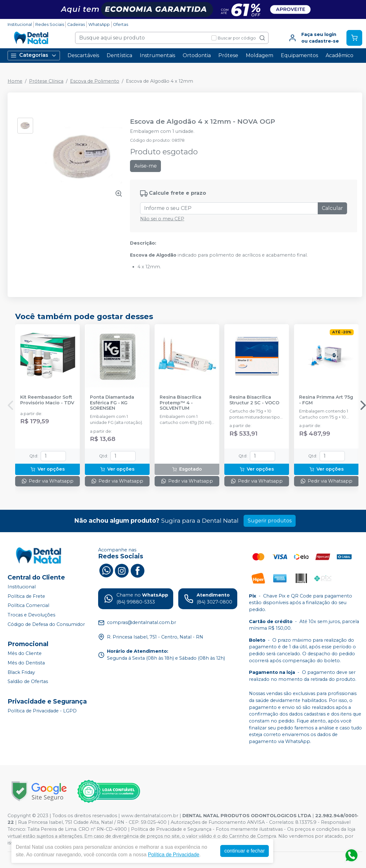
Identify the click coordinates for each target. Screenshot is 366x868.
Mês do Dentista (26, 663)
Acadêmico (339, 55)
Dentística (119, 55)
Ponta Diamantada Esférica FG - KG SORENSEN (112, 403)
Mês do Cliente (25, 653)
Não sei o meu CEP (162, 219)
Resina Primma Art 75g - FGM (326, 400)
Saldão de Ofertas (28, 681)
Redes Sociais (50, 24)
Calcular (332, 208)
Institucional (20, 24)
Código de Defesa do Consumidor (46, 624)
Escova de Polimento (95, 81)
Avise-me (145, 166)
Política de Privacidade (174, 855)
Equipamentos (299, 55)
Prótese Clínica (46, 81)
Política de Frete (26, 596)
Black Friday (21, 672)
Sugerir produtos (270, 521)
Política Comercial (28, 606)
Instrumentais (157, 55)
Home (15, 81)
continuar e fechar (245, 851)
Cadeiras (76, 24)
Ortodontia (197, 55)
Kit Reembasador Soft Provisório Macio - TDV (47, 400)
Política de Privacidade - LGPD (42, 711)
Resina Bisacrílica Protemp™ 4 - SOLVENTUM (180, 403)
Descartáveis (83, 55)
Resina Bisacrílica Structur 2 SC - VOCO (254, 400)
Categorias (34, 55)
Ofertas (121, 24)
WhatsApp (99, 24)
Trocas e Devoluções (31, 615)
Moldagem (260, 55)
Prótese (228, 55)
